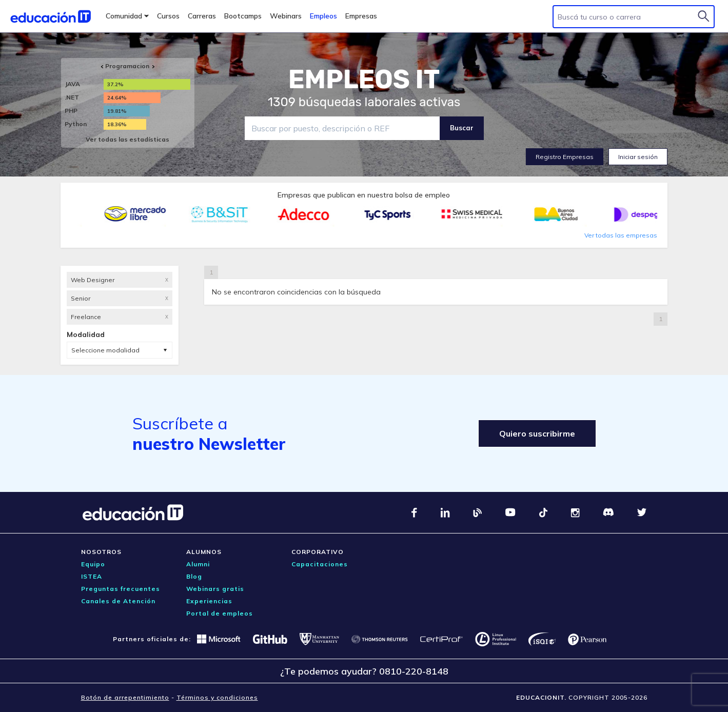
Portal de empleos (220, 613)
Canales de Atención (118, 601)
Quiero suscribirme (537, 433)
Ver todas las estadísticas (127, 139)
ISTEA (92, 576)
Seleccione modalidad (105, 350)
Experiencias (209, 601)
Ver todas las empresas (621, 235)
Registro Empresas (565, 157)
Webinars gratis (215, 589)
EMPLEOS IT (364, 80)
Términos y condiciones (217, 697)
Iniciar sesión (638, 157)
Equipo (93, 564)
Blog (194, 576)
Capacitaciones (320, 564)
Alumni (198, 564)
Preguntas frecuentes (121, 589)
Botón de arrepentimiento (125, 697)
